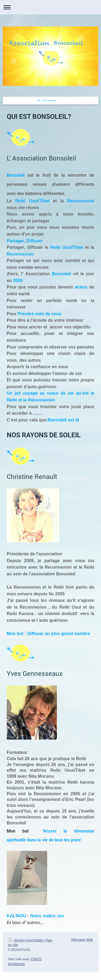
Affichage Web (82, 940)
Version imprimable (26, 940)
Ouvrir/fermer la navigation (50, 7)
